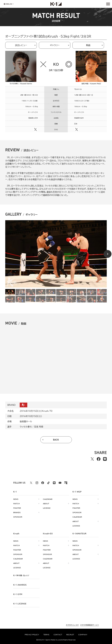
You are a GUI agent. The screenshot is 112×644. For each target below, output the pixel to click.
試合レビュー (21, 45)
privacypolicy (32, 635)
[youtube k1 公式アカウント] (60, 483)
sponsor (18, 517)
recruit (70, 635)
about (46, 504)
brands (17, 512)
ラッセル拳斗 (26, 427)
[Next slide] (108, 254)
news (16, 499)
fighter (17, 508)
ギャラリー (55, 45)
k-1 (21, 575)
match (16, 504)
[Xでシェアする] (92, 459)
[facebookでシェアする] (99, 459)
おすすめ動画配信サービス (89, 625)
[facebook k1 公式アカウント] (43, 483)
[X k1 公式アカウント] (31, 483)
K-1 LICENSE (20, 604)
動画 (88, 45)
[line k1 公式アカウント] (54, 483)
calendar (48, 499)
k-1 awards (20, 585)
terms (46, 635)
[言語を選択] (8, 4)
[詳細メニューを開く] (108, 4)
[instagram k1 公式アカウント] (37, 483)
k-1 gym (18, 594)
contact (58, 635)
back (56, 440)
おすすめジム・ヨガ (72, 625)
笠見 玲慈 (39, 427)
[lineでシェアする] (105, 459)
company (83, 635)
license (47, 508)
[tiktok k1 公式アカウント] (48, 483)
